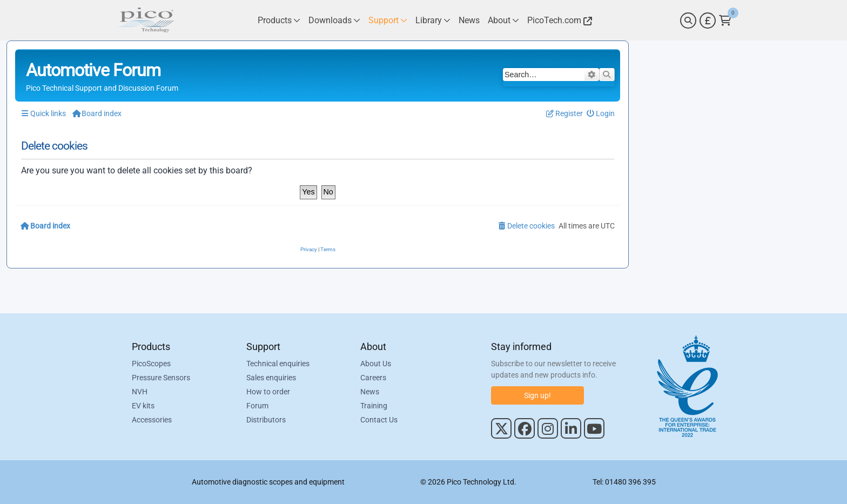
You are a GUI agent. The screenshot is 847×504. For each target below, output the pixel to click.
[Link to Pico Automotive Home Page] (145, 20)
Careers (373, 378)
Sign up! (537, 395)
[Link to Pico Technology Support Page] (388, 20)
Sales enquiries (271, 378)
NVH (140, 392)
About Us (376, 364)
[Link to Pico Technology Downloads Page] (334, 20)
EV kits (143, 406)
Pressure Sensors (161, 378)
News (370, 392)
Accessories (152, 420)
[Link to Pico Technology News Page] (469, 20)
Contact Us (379, 420)
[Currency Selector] (708, 21)
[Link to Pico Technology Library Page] (433, 20)
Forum (257, 406)
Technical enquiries (278, 364)
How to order (268, 392)
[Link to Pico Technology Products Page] (279, 20)
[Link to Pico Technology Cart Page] (725, 21)
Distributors (266, 420)
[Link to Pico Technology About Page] (503, 20)
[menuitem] (601, 114)
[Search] (688, 21)
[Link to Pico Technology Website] (558, 20)
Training (374, 406)
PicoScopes (151, 364)
